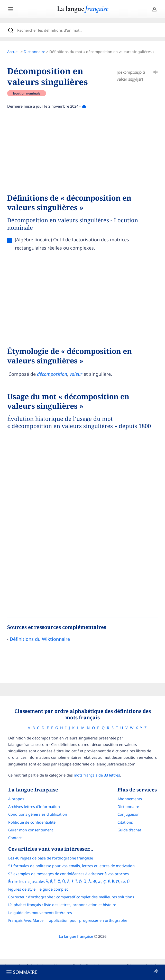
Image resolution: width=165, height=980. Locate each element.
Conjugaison (129, 814)
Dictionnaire (34, 52)
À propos (16, 799)
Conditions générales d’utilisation (38, 814)
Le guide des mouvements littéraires (40, 913)
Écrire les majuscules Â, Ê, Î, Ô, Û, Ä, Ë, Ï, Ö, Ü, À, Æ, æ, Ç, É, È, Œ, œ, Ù (69, 881)
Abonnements (130, 799)
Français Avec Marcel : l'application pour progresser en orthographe (68, 920)
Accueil (13, 52)
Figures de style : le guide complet (38, 889)
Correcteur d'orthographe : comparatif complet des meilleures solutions (71, 897)
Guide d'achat (129, 830)
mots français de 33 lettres (97, 775)
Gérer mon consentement (31, 830)
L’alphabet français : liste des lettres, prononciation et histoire (62, 905)
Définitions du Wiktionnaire (40, 639)
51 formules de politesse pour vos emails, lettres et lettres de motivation (71, 866)
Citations (125, 822)
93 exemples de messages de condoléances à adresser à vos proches (68, 874)
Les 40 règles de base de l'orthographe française (51, 858)
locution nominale (27, 93)
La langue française (76, 936)
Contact (15, 838)
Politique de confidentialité (32, 822)
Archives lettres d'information (34, 807)
